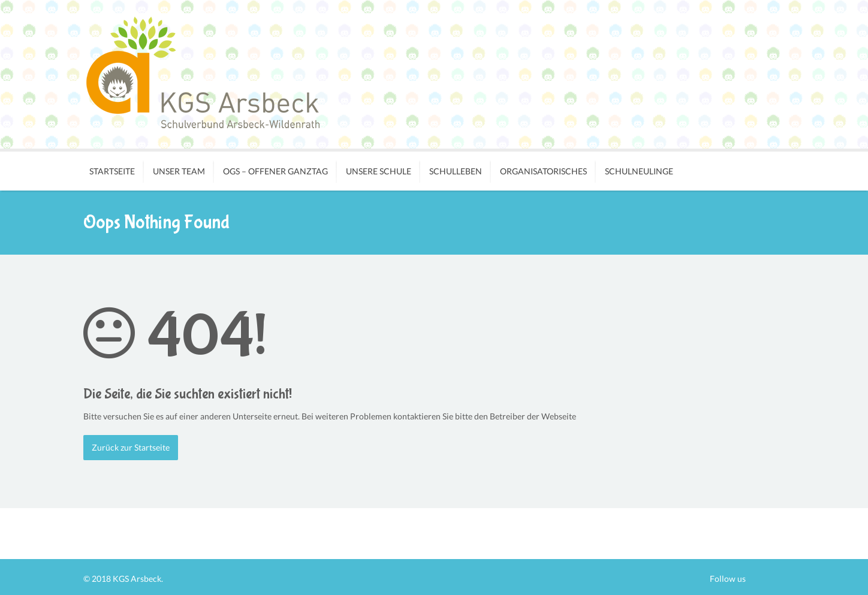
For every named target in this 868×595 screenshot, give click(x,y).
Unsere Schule (379, 171)
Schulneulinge (639, 171)
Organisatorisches (543, 171)
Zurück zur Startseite (131, 447)
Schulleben (456, 171)
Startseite (112, 171)
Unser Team (179, 171)
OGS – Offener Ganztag (275, 171)
